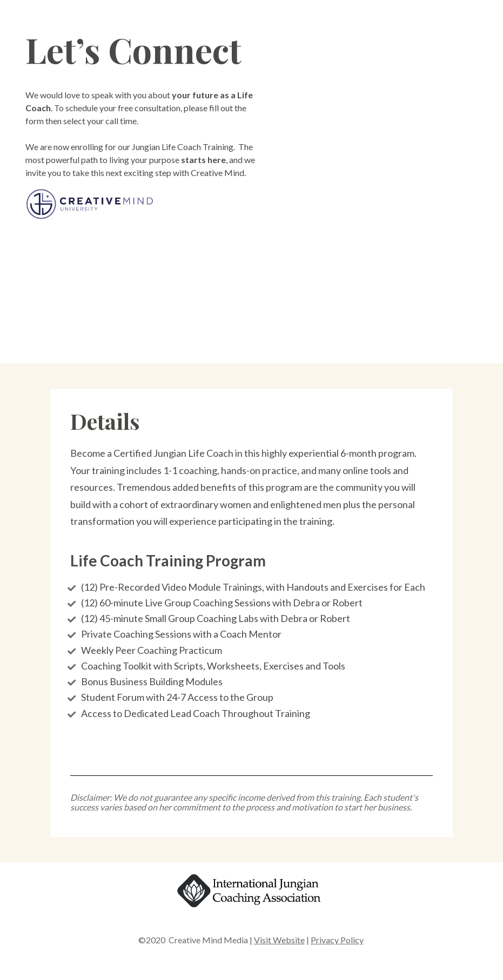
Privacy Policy (337, 940)
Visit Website (279, 940)
